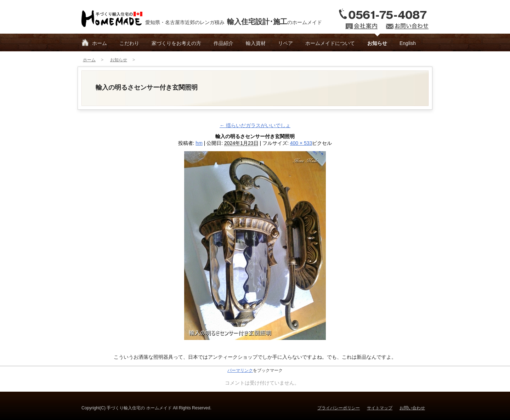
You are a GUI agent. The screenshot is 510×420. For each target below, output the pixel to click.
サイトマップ (380, 408)
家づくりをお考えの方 (176, 43)
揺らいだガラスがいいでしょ (255, 125)
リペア (285, 43)
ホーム (100, 43)
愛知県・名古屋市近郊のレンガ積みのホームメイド (234, 22)
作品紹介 (223, 43)
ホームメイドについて (330, 43)
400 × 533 (301, 143)
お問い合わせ (412, 408)
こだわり (129, 43)
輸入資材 (256, 43)
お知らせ (377, 43)
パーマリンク (240, 370)
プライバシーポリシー (339, 408)
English (408, 43)
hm (199, 143)
